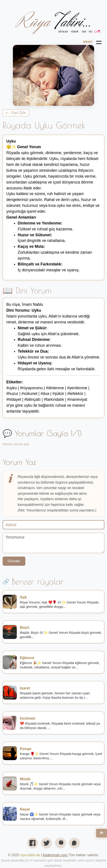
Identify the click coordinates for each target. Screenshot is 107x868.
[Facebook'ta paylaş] (33, 843)
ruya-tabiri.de (30, 855)
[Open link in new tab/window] (55, 855)
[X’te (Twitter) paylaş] (47, 843)
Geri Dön (16, 113)
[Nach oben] (102, 833)
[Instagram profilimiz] (60, 843)
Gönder (14, 561)
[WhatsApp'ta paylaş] (74, 843)
